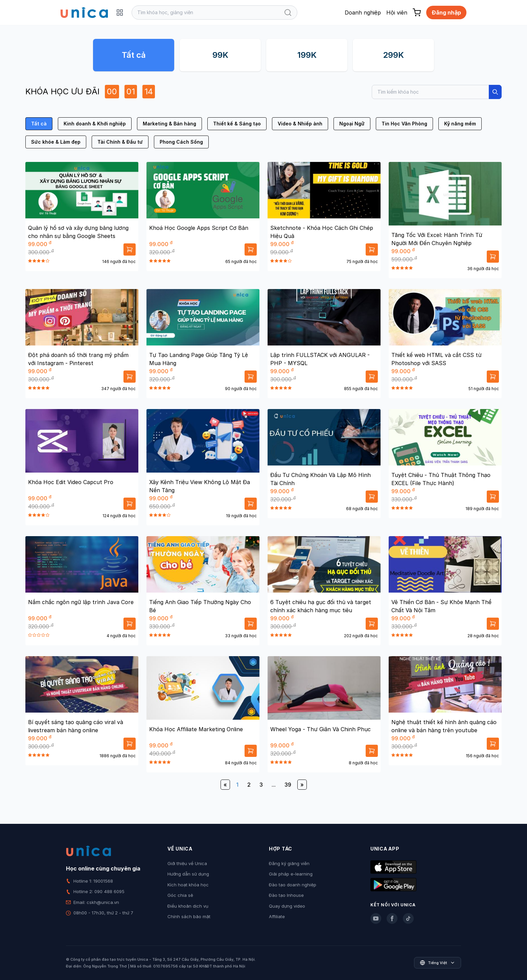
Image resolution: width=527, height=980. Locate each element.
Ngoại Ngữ (352, 124)
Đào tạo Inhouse (286, 895)
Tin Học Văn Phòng (404, 124)
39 (288, 785)
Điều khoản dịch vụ (188, 906)
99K (220, 55)
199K (307, 55)
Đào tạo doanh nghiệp (293, 885)
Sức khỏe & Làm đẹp (56, 142)
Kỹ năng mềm (460, 124)
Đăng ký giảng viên (289, 863)
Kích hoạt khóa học (188, 885)
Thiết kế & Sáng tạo (237, 124)
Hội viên (397, 13)
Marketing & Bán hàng (169, 124)
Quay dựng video (287, 906)
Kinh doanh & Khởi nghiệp (95, 124)
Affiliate (277, 916)
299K (393, 55)
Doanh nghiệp (363, 13)
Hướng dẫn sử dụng (188, 874)
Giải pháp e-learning (291, 874)
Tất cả (134, 55)
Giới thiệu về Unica (187, 863)
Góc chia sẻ (180, 895)
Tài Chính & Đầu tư (120, 142)
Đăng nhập (446, 13)
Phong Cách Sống (181, 142)
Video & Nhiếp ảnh (300, 124)
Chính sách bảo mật (189, 916)
